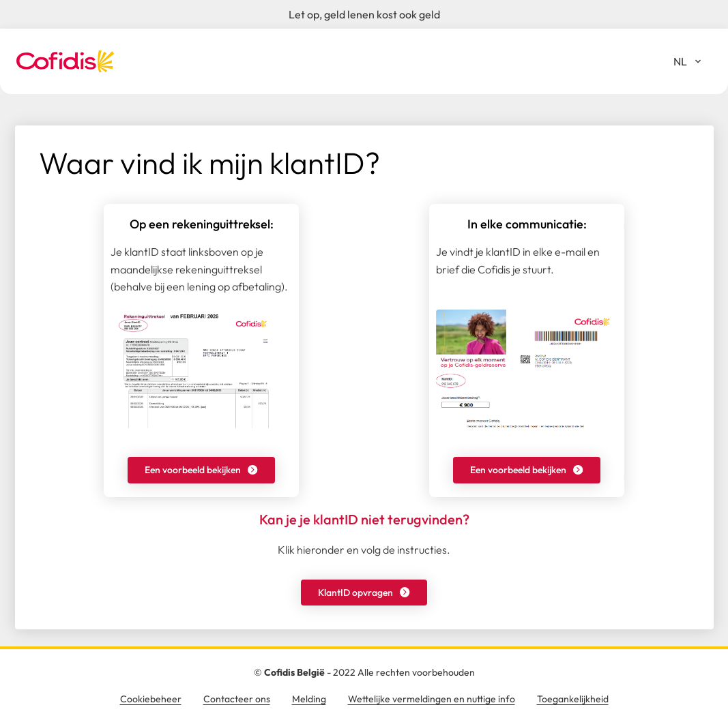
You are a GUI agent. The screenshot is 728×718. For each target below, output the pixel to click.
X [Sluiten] (649, 351)
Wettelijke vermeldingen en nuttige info (432, 699)
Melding (309, 699)
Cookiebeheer (151, 699)
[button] (201, 470)
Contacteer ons (237, 699)
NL (692, 65)
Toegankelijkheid (573, 699)
